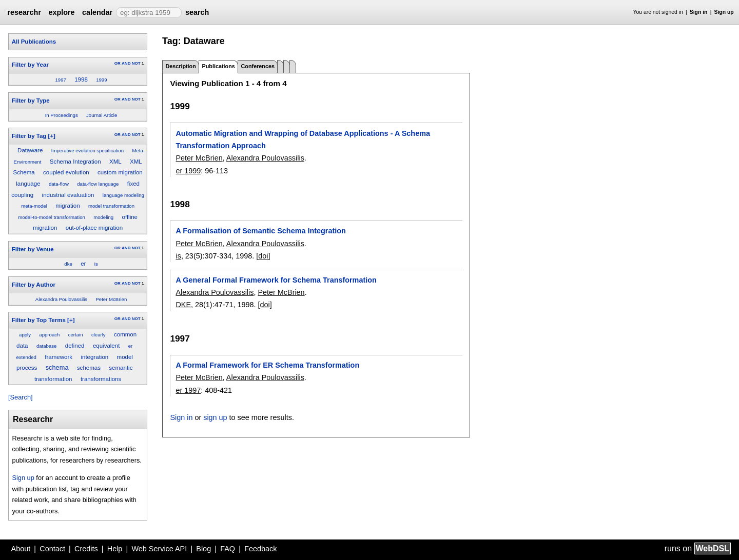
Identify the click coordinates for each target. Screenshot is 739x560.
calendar (97, 12)
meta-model (34, 206)
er (83, 264)
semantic (121, 368)
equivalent (106, 346)
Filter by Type (31, 101)
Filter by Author (34, 285)
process (27, 368)
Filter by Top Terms (39, 320)
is (96, 264)
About (21, 549)
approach (49, 335)
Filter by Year (30, 65)
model (125, 357)
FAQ (228, 549)
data (22, 346)
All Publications (34, 42)
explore (61, 12)
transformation (53, 379)
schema (57, 367)
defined (75, 346)
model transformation (111, 206)
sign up (215, 417)
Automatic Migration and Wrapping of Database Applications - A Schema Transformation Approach (303, 139)
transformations (101, 379)
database (46, 346)
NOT (136, 63)
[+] (52, 136)
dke (68, 264)
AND (126, 63)
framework (59, 357)
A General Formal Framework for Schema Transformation (276, 280)
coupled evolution (66, 172)
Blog (203, 549)
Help (115, 549)
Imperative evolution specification (87, 151)
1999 (101, 80)
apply (25, 335)
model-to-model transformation (52, 217)
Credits (86, 549)
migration (67, 206)
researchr (24, 12)
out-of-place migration (94, 228)
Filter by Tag (29, 136)
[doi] (263, 256)
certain (76, 335)
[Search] (21, 397)
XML (115, 162)
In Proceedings (62, 115)
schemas (89, 368)
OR (118, 63)
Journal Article (102, 115)
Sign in (699, 12)
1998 (81, 79)
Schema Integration (75, 162)
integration (94, 357)
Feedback (260, 549)
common (125, 334)
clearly (99, 335)
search (197, 12)
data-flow (59, 184)
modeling (103, 217)
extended (26, 357)
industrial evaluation (68, 195)
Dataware (30, 150)
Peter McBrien (111, 299)
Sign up (724, 12)
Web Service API (159, 549)
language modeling (123, 195)
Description (180, 66)
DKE (183, 305)
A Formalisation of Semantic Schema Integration (260, 231)
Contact (52, 549)
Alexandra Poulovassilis (61, 299)
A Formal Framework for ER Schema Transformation (267, 365)
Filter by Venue (33, 249)
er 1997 (188, 390)
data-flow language (98, 184)
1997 (60, 80)
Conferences (258, 66)
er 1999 (188, 171)
